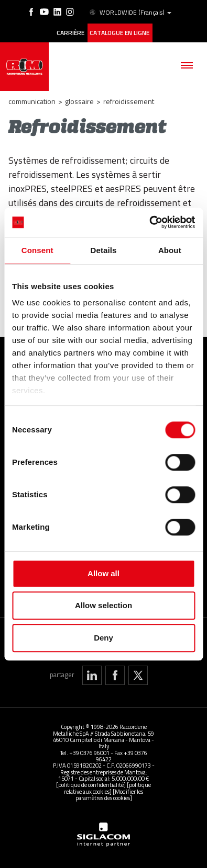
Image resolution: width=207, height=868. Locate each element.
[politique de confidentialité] (91, 785)
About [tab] (170, 250)
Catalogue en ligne (119, 33)
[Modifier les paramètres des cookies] (110, 794)
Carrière (70, 33)
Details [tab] (104, 250)
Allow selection (103, 605)
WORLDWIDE (130, 13)
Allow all (103, 573)
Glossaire (79, 101)
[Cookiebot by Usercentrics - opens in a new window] (149, 222)
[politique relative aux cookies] (107, 788)
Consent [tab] (37, 250)
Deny (103, 638)
